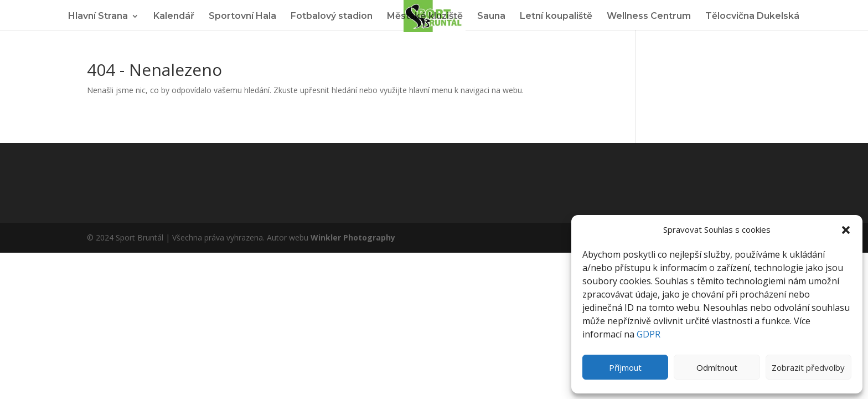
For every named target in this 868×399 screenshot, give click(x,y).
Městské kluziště (425, 17)
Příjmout (625, 367)
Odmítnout (717, 367)
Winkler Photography (353, 237)
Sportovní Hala (242, 17)
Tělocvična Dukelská (752, 17)
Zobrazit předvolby (808, 367)
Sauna (491, 17)
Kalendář (174, 17)
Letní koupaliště (556, 17)
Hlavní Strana (98, 17)
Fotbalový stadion (332, 17)
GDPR (649, 334)
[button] (846, 230)
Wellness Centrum (649, 17)
